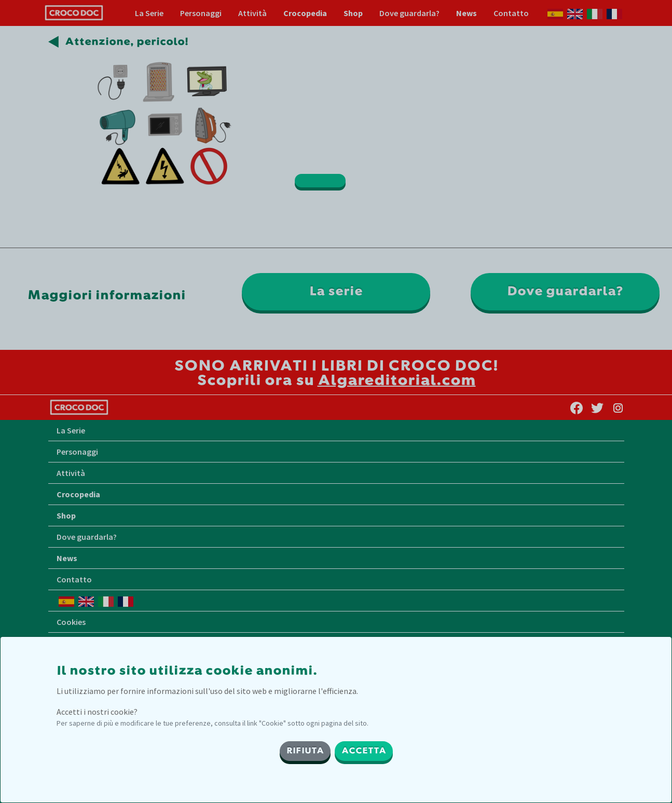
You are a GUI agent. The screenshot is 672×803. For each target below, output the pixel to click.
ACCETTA (364, 751)
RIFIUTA (305, 751)
